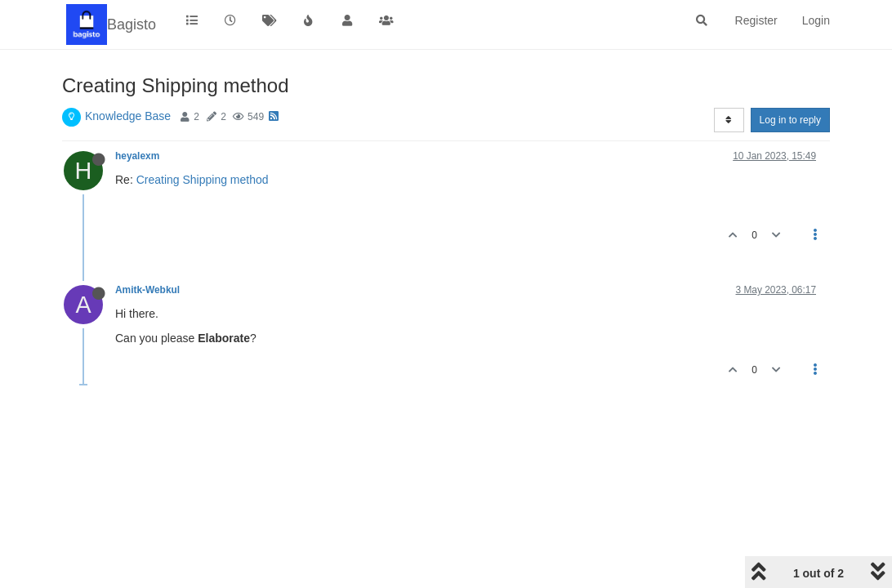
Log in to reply (790, 120)
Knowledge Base (128, 116)
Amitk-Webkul (147, 290)
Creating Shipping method (203, 180)
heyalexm (137, 156)
